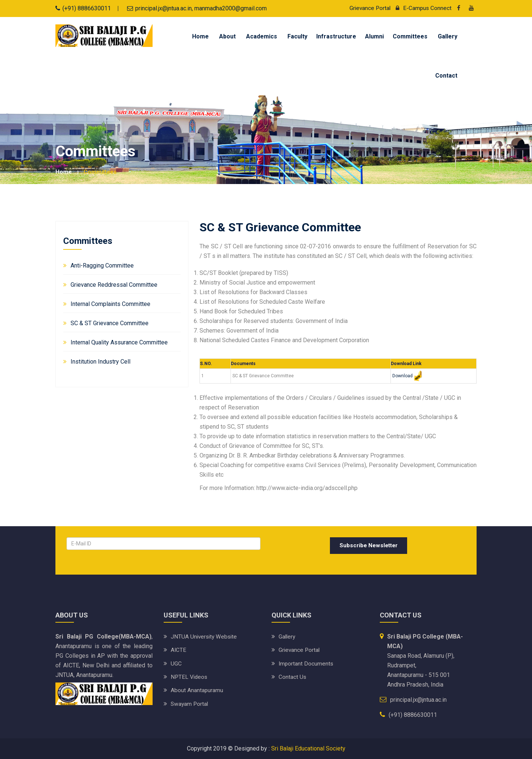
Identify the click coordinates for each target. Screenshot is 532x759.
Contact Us (293, 676)
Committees (410, 36)
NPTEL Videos (190, 676)
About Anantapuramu (197, 690)
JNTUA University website (205, 637)
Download (403, 375)
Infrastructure (336, 36)
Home (200, 36)
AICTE (179, 650)
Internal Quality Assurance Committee (119, 342)
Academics (262, 36)
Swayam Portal (190, 703)
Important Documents (306, 663)
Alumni (374, 36)
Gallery (448, 36)
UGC (176, 663)
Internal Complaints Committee (110, 304)
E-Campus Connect (421, 8)
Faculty (297, 36)
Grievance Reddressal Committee (114, 284)
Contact (446, 76)
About (227, 36)
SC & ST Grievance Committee (110, 323)
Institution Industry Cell (100, 361)
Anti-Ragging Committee (102, 265)
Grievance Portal (369, 8)
